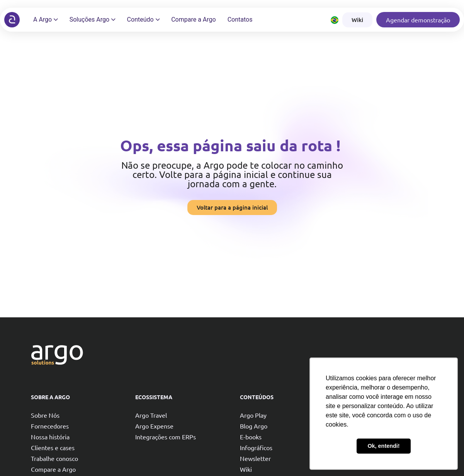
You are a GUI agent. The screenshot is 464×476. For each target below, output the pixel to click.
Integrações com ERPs (166, 437)
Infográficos (256, 447)
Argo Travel (151, 415)
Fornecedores (50, 426)
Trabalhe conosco (54, 458)
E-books (251, 437)
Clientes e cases (53, 447)
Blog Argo (254, 426)
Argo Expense (154, 426)
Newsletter (255, 458)
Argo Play (253, 415)
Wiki (246, 469)
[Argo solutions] (12, 20)
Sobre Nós (45, 415)
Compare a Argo (53, 469)
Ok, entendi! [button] (383, 446)
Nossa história (50, 437)
